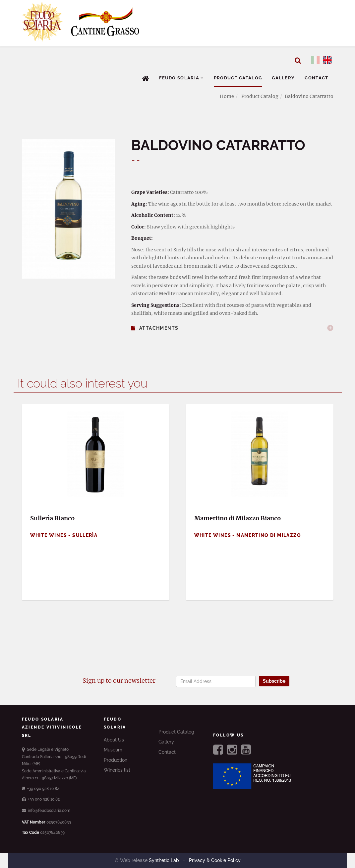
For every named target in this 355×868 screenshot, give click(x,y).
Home (227, 96)
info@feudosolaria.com (46, 811)
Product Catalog (238, 78)
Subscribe (274, 681)
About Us (114, 740)
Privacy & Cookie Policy (214, 860)
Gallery (283, 78)
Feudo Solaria (181, 78)
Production (116, 760)
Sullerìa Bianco (52, 518)
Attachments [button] (155, 328)
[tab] (232, 328)
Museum (113, 750)
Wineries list (117, 770)
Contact (316, 78)
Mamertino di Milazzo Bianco (237, 518)
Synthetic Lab (165, 860)
